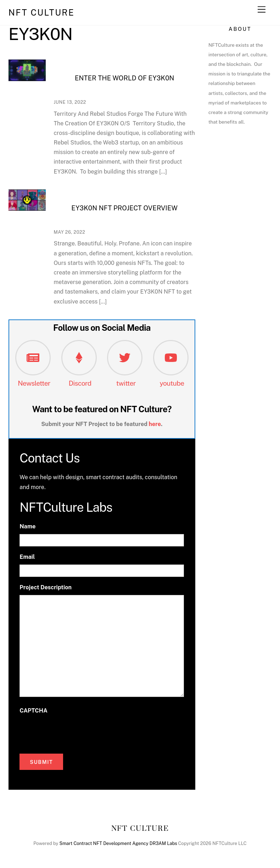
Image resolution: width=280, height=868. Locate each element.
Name (27, 526)
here (155, 424)
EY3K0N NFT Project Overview (124, 208)
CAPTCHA (33, 711)
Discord (80, 383)
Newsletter (34, 383)
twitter (126, 383)
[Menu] (262, 10)
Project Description (46, 587)
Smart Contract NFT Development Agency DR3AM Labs (118, 843)
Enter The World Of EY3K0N (125, 78)
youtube (172, 383)
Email (27, 557)
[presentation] (73, 732)
